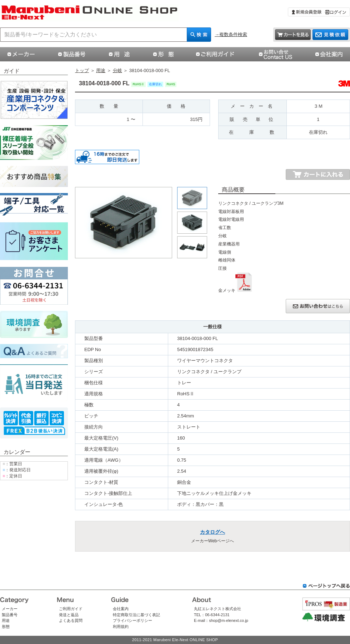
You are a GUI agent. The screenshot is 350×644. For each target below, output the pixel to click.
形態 (6, 627)
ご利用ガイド (71, 609)
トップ (82, 70)
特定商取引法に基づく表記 (136, 615)
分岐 (117, 70)
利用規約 (121, 627)
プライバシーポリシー (132, 620)
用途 (101, 70)
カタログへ (212, 532)
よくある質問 (71, 620)
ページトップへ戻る (326, 586)
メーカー (10, 609)
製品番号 (10, 615)
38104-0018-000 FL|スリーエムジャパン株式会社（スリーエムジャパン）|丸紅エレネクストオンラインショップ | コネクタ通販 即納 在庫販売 (89, 13)
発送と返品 (69, 615)
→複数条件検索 (231, 34)
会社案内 (121, 609)
